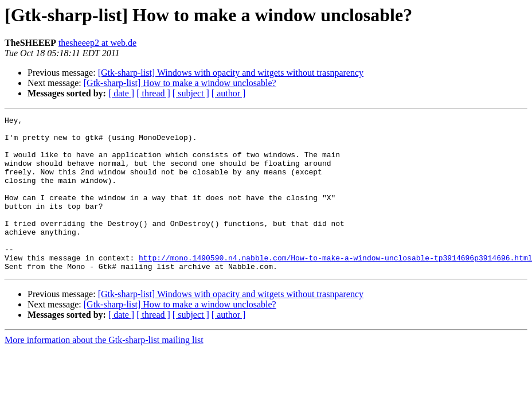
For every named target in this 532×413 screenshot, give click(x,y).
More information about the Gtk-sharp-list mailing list (104, 371)
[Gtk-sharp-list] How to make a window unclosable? (180, 83)
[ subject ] (191, 93)
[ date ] (121, 93)
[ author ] (229, 93)
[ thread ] (153, 93)
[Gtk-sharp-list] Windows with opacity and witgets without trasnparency (231, 73)
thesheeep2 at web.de (97, 43)
